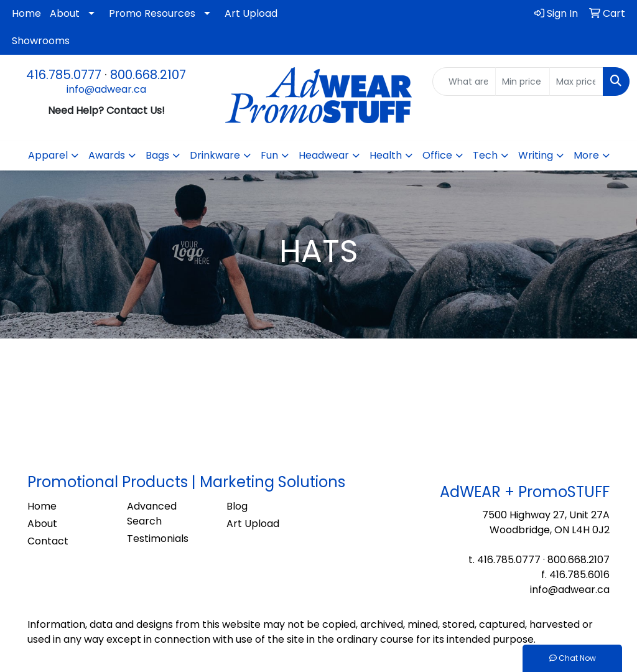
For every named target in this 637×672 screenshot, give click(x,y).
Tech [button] (485, 155)
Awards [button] (107, 155)
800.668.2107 (148, 75)
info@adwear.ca (106, 89)
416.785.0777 (64, 75)
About (65, 13)
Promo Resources (152, 13)
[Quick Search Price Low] (522, 82)
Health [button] (386, 155)
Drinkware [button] (215, 155)
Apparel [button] (48, 155)
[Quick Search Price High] (576, 82)
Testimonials (158, 539)
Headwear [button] (324, 155)
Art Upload (251, 13)
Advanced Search (152, 514)
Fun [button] (269, 155)
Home (26, 13)
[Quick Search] (464, 82)
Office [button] (437, 155)
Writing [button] (536, 155)
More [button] (586, 155)
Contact (48, 541)
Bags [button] (157, 155)
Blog (237, 506)
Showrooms (41, 41)
